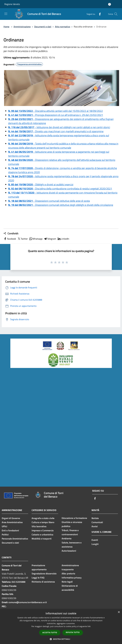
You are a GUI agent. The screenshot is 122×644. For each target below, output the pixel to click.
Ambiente (67, 538)
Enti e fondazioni (10, 530)
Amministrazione (22, 27)
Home (6, 27)
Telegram (50, 239)
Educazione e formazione (74, 518)
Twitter (23, 239)
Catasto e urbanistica (42, 535)
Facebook (10, 239)
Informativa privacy (72, 578)
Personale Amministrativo (15, 539)
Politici (5, 535)
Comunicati (97, 522)
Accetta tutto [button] (50, 633)
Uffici (4, 526)
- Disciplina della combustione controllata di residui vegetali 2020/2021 (60, 189)
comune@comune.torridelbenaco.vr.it (28, 602)
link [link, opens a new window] (89, 626)
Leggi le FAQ (38, 578)
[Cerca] (116, 14)
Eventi (95, 540)
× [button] (119, 612)
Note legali (67, 582)
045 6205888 (19, 582)
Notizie (95, 518)
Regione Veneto (12, 4)
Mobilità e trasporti (42, 539)
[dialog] (61, 627)
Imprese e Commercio (43, 530)
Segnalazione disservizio (44, 573)
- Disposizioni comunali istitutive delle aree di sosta (49, 201)
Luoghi (95, 544)
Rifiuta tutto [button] (73, 632)
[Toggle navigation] (6, 14)
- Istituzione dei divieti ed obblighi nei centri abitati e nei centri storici (59, 127)
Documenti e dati (43, 27)
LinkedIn (63, 239)
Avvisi (95, 526)
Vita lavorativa (39, 526)
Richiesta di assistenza (43, 582)
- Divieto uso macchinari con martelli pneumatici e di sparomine (56, 131)
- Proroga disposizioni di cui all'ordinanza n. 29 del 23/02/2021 (56, 115)
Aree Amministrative (12, 522)
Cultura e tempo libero (43, 522)
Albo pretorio (68, 573)
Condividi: (11, 233)
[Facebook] (99, 14)
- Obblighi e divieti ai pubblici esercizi (41, 184)
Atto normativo (63, 27)
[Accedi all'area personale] (110, 4)
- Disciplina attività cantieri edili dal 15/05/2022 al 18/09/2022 (55, 111)
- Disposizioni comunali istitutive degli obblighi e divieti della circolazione (61, 205)
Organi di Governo (11, 518)
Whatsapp (36, 239)
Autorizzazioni (69, 551)
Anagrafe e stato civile (43, 518)
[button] (61, 639)
